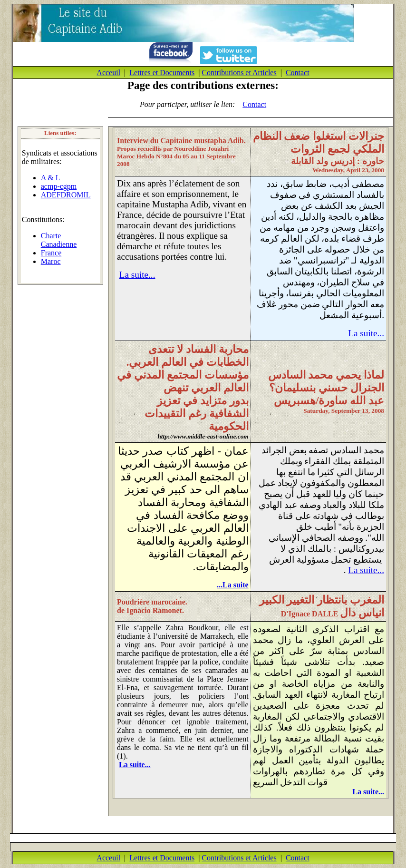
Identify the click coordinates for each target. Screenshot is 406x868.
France (51, 253)
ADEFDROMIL (66, 195)
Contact (298, 73)
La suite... (137, 275)
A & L (51, 178)
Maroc (51, 261)
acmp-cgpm (59, 186)
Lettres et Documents (162, 73)
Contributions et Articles (239, 73)
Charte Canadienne (59, 240)
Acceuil (108, 73)
